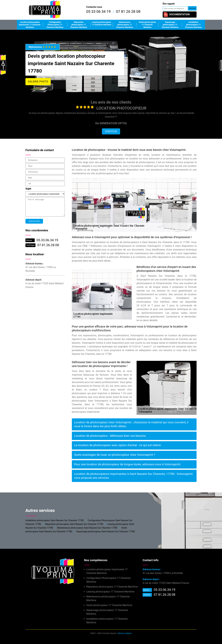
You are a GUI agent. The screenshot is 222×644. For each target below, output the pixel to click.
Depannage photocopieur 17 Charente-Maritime (170, 25)
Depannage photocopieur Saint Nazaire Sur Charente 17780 (106, 532)
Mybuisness (43, 47)
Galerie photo (38, 82)
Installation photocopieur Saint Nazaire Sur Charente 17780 (55, 520)
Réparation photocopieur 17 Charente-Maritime (79, 25)
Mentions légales (125, 633)
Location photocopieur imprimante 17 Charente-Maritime (30, 25)
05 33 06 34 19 (98, 12)
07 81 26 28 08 (128, 12)
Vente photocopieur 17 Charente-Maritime (147, 25)
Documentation (177, 15)
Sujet (28, 189)
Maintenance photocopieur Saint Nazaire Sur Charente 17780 (87, 528)
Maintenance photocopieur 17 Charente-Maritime (125, 25)
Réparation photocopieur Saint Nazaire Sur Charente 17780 (74, 524)
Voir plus (111, 131)
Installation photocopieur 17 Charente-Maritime (193, 25)
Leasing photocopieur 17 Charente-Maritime (102, 23)
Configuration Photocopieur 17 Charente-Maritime (55, 25)
